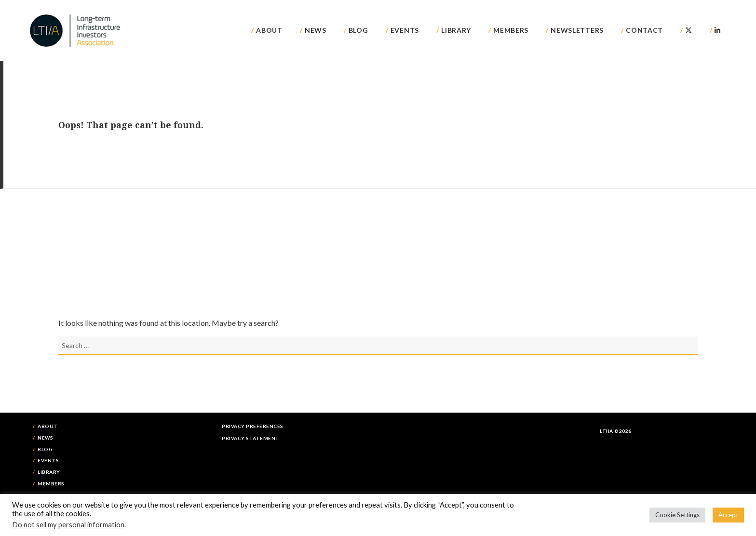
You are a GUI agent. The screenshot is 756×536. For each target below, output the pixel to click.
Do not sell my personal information (68, 525)
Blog (358, 30)
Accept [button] (728, 515)
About (269, 30)
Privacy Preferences (253, 426)
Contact (644, 30)
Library (456, 30)
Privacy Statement (251, 438)
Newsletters (577, 30)
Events (405, 30)
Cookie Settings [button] (677, 515)
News (316, 30)
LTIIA (76, 30)
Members (511, 30)
